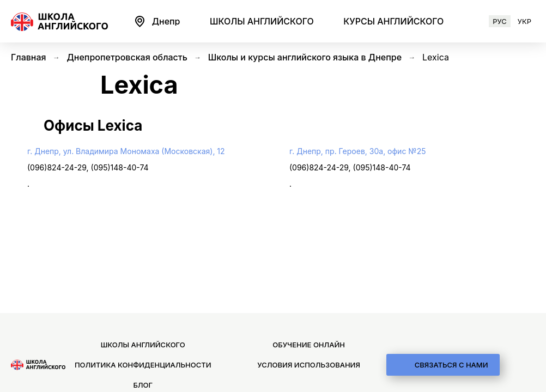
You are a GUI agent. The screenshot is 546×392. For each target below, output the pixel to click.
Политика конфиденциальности (143, 365)
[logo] (38, 365)
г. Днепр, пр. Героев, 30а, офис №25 (357, 151)
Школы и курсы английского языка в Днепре (305, 57)
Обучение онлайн (309, 345)
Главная (29, 57)
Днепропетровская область (127, 57)
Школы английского (143, 345)
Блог (143, 384)
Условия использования (309, 365)
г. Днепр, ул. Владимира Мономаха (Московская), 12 (126, 151)
